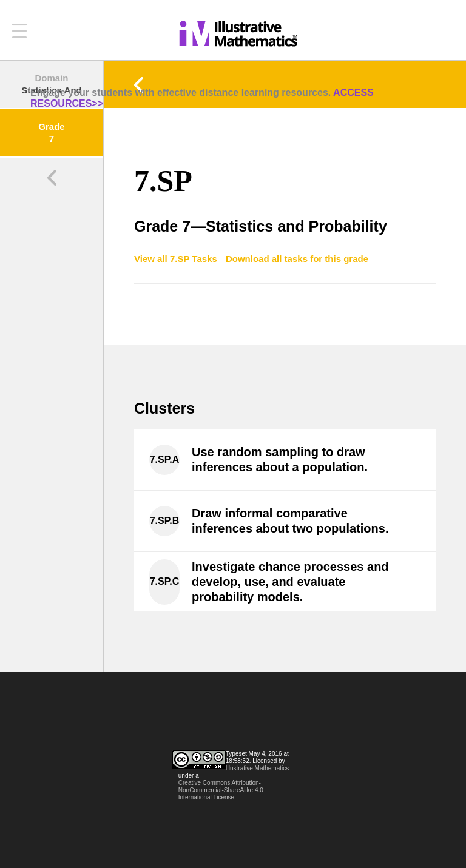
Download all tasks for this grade (297, 259)
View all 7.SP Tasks (177, 259)
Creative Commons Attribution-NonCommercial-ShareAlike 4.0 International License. (221, 790)
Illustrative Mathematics (257, 768)
